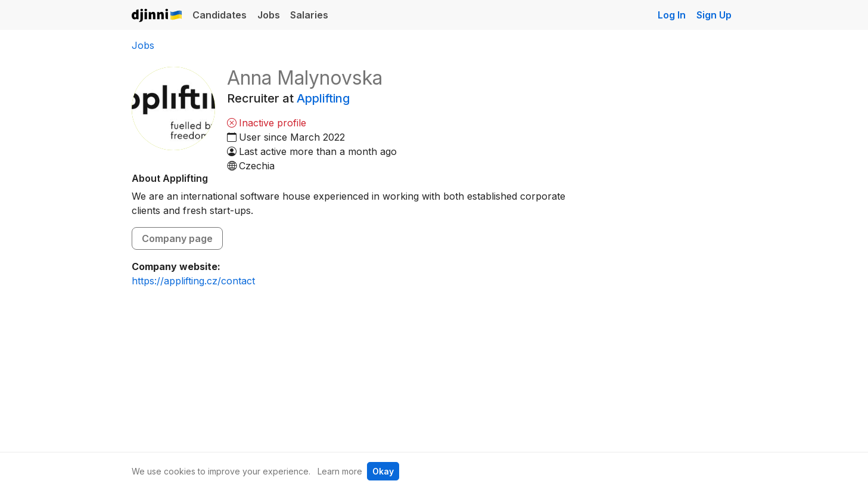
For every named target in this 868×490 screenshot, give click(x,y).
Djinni (157, 16)
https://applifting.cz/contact (193, 281)
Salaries (309, 15)
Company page (177, 238)
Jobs (269, 15)
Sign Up (714, 15)
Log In (672, 15)
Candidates (220, 15)
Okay (383, 471)
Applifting (323, 98)
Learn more (340, 471)
